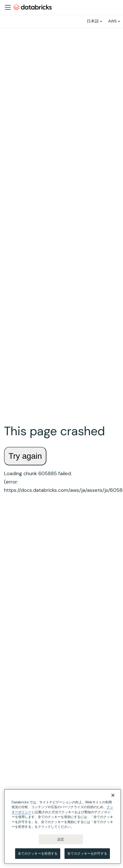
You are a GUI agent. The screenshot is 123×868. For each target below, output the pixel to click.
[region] (63, 827)
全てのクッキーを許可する (87, 853)
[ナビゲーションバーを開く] (8, 7)
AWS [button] (112, 21)
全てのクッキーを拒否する (38, 853)
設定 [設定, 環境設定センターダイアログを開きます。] (61, 839)
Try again (25, 456)
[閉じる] (113, 795)
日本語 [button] (93, 21)
